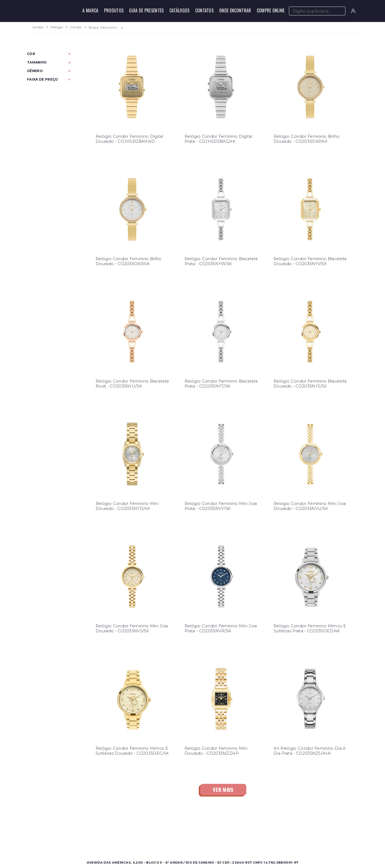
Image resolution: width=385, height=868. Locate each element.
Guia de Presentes (146, 10)
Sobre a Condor (171, 827)
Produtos (114, 10)
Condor (76, 27)
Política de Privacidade (256, 841)
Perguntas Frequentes (255, 834)
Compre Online (271, 10)
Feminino (83, 834)
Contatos (205, 10)
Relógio (57, 27)
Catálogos (180, 10)
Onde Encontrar (235, 10)
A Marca (90, 10)
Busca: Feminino (103, 27)
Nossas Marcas (169, 841)
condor (38, 27)
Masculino (83, 827)
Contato (242, 827)
